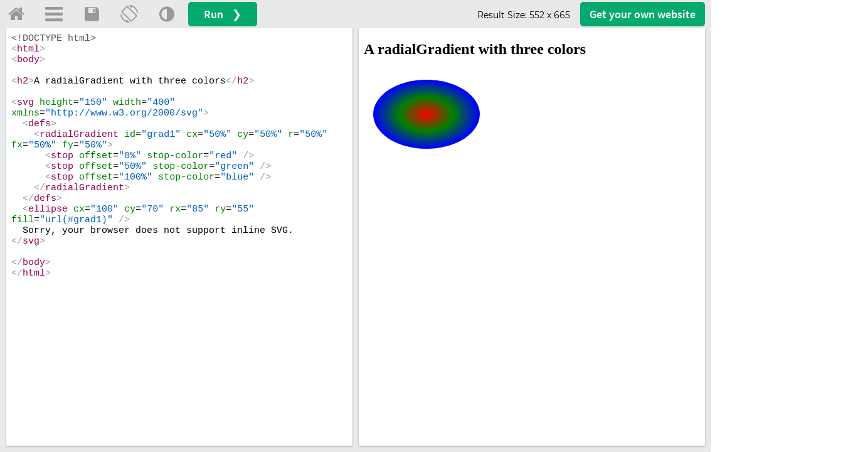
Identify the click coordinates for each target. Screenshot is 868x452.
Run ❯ (223, 14)
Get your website (643, 14)
